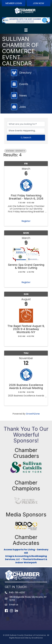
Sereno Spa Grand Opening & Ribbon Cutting (26, 266)
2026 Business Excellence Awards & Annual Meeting (26, 386)
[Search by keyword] (26, 124)
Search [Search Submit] (26, 138)
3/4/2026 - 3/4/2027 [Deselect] (15, 151)
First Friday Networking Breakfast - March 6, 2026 (26, 197)
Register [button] (26, 221)
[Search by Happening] (26, 131)
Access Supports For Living (19, 550)
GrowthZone (33, 414)
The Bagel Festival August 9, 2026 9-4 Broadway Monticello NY (26, 329)
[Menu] (26, 30)
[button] (14, 3)
